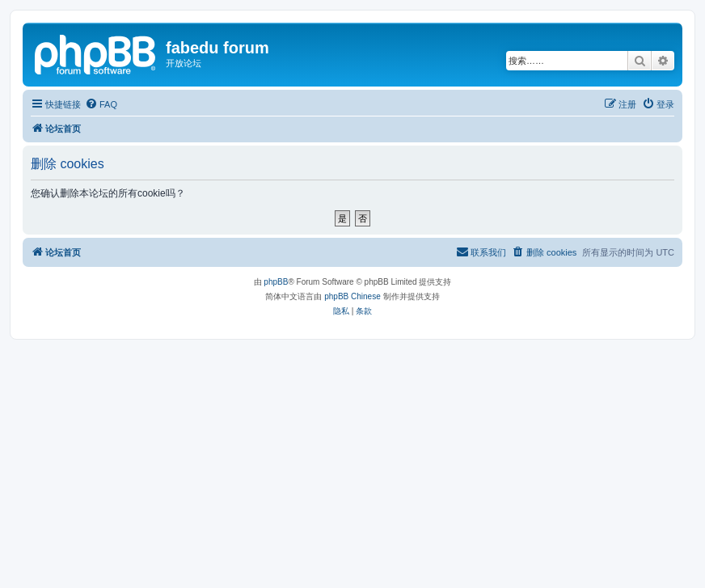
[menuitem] (101, 104)
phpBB (276, 282)
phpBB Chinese (352, 296)
